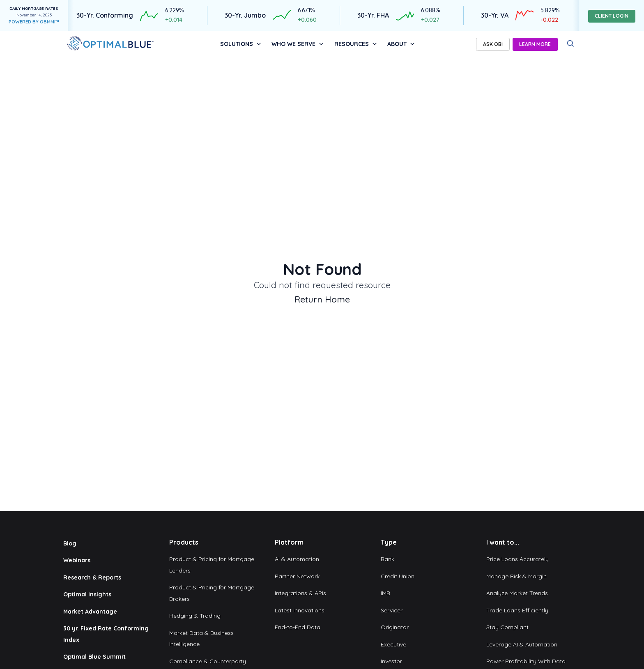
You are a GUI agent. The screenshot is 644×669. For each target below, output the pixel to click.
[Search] (571, 44)
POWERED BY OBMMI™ (34, 22)
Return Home (322, 299)
